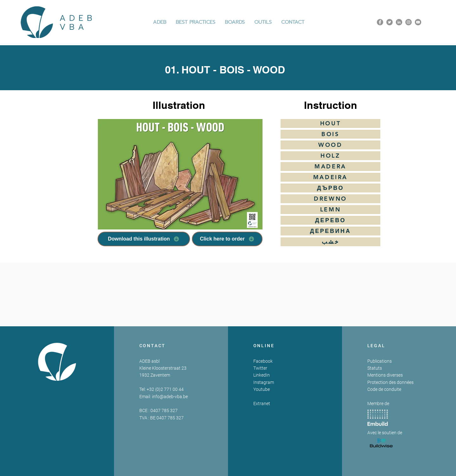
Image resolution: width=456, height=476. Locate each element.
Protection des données (390, 382)
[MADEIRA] (330, 177)
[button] (196, 22)
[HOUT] (330, 123)
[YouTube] (418, 22)
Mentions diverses (385, 375)
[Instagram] (408, 22)
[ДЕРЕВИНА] (330, 231)
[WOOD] (330, 145)
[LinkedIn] (399, 22)
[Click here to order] (227, 239)
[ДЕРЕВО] (330, 220)
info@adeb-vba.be (170, 397)
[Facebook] (380, 22)
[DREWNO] (330, 199)
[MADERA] (330, 166)
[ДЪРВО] (330, 188)
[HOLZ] (330, 156)
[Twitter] (389, 22)
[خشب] (330, 242)
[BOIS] (330, 134)
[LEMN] (330, 210)
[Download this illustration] (144, 239)
